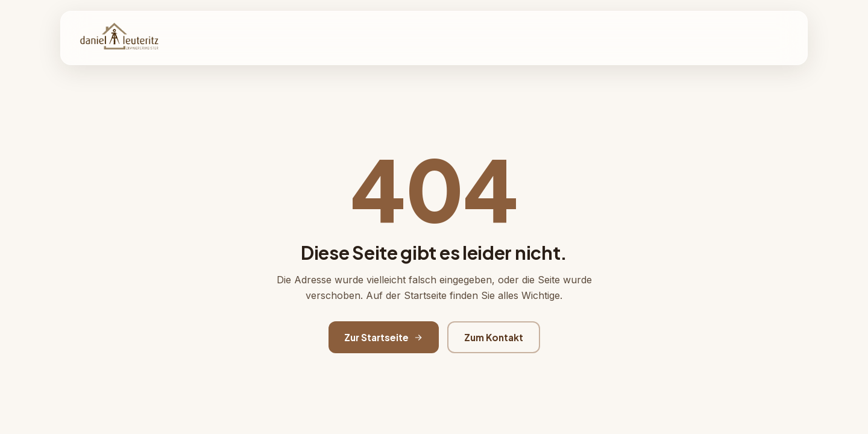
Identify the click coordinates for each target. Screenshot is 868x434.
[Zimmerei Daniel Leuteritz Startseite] (119, 38)
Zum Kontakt (494, 337)
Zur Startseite (384, 337)
